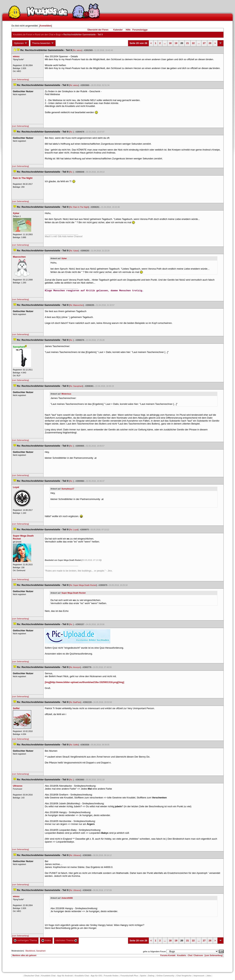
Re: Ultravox (75, 855)
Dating (151, 976)
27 (204, 43)
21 (187, 43)
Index (46, 940)
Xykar (64, 258)
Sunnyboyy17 (68, 489)
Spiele (143, 976)
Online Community (165, 976)
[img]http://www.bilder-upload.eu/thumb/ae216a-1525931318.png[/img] (84, 682)
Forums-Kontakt (168, 955)
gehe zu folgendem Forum (154, 951)
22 (193, 43)
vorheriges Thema (25, 940)
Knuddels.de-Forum (23, 35)
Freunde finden (111, 976)
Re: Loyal (74, 530)
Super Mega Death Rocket (74, 593)
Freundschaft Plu (129, 976)
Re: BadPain (75, 702)
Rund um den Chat (44, 35)
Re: (71, 132)
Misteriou (66, 394)
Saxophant (41, 951)
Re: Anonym (75, 667)
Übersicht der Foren (98, 30)
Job (209, 976)
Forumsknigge (140, 30)
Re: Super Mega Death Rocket (83, 585)
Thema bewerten (43, 43)
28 (210, 43)
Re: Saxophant (76, 386)
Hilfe (128, 30)
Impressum (199, 976)
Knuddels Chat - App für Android (57, 976)
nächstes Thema (66, 940)
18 (170, 43)
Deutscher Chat (32, 976)
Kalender (118, 30)
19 (176, 43)
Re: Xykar (74, 251)
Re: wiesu (77, 50)
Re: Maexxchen (76, 305)
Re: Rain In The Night (79, 207)
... (165, 43)
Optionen (21, 43)
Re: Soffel (74, 745)
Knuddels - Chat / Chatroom (190, 955)
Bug (58, 35)
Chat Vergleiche (184, 976)
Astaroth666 (67, 898)
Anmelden (45, 26)
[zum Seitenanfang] (20, 79)
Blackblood (30, 951)
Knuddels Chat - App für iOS (88, 976)
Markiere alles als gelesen (24, 955)
